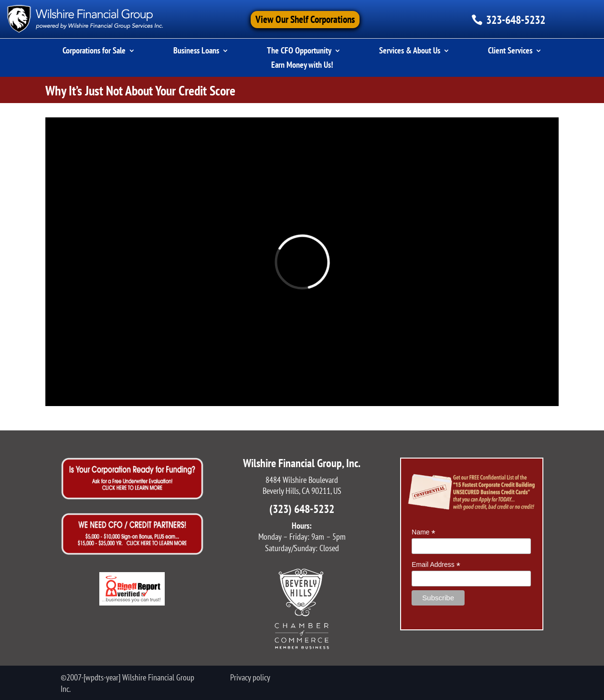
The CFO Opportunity (299, 52)
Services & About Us (410, 52)
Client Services (510, 52)
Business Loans (196, 52)
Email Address (436, 565)
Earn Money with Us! (302, 66)
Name (423, 532)
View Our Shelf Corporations (305, 19)
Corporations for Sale (94, 52)
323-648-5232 (516, 20)
